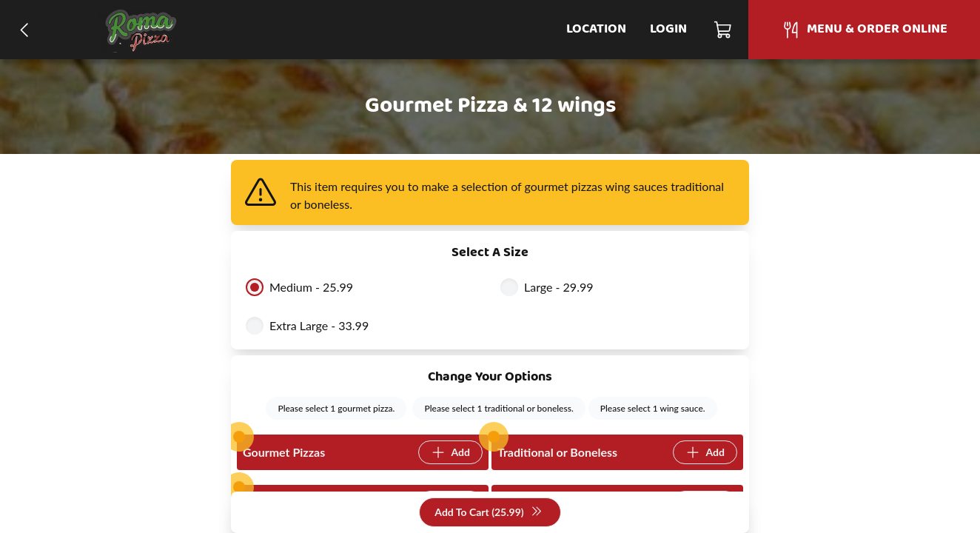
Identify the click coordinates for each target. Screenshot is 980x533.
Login (668, 29)
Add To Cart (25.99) (488, 513)
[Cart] (724, 30)
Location (596, 29)
